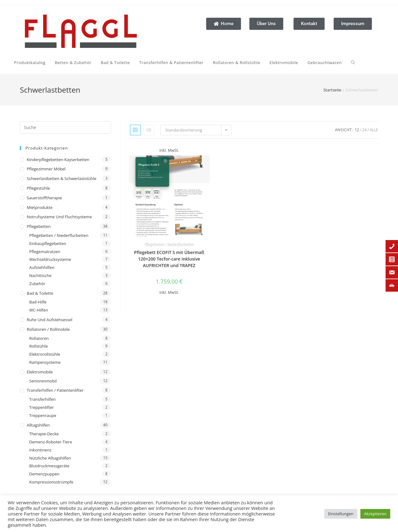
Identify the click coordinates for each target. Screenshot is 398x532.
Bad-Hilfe (38, 302)
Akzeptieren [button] (375, 514)
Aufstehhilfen (42, 267)
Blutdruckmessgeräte (49, 466)
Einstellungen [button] (341, 514)
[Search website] (292, 62)
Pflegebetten (39, 226)
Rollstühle (39, 346)
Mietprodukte (40, 207)
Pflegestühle (38, 188)
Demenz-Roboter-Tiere (51, 442)
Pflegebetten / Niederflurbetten (59, 235)
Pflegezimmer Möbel (46, 169)
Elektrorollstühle (45, 354)
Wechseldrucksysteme (50, 259)
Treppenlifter (42, 407)
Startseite (332, 90)
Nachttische (40, 275)
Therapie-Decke (44, 434)
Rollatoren (39, 338)
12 (357, 130)
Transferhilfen (42, 399)
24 (364, 130)
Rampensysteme (45, 362)
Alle (374, 130)
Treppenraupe (43, 415)
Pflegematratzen (45, 252)
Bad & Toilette (40, 293)
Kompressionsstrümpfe (51, 482)
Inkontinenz (40, 450)
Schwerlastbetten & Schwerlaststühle (62, 178)
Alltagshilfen (38, 425)
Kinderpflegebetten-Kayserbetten (58, 160)
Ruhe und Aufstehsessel (50, 320)
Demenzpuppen (44, 474)
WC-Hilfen (39, 310)
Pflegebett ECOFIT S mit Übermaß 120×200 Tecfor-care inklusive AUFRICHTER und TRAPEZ (169, 259)
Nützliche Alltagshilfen (50, 458)
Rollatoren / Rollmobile (48, 329)
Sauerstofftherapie (44, 198)
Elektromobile (40, 372)
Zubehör (37, 284)
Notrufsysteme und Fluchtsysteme (59, 217)
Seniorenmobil (43, 381)
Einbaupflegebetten (48, 243)
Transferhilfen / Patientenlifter (55, 390)
